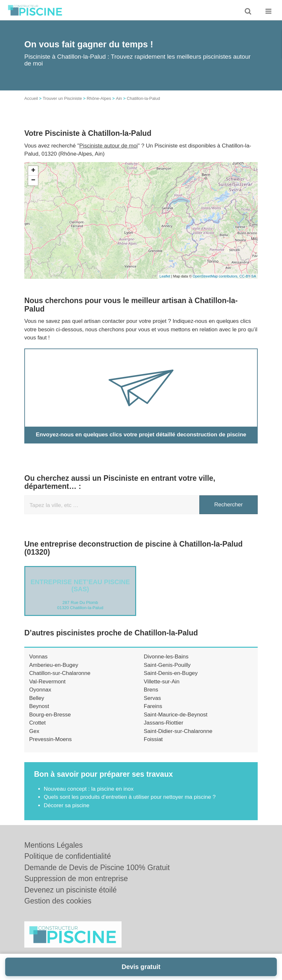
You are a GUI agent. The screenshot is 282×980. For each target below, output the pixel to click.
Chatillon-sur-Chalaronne (60, 673)
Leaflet (165, 276)
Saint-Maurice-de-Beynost (176, 715)
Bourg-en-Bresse (50, 715)
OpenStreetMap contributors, (216, 276)
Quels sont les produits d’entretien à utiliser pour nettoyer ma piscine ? (130, 797)
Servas (153, 698)
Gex (34, 731)
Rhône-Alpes (99, 98)
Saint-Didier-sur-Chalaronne (178, 731)
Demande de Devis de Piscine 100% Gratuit (97, 868)
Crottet (37, 723)
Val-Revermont (47, 682)
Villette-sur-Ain (162, 682)
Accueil (31, 98)
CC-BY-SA (248, 276)
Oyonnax (40, 690)
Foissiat (153, 739)
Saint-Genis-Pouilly (167, 665)
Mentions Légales (53, 845)
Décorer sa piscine (67, 805)
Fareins (153, 706)
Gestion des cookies (58, 901)
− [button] (33, 181)
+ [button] (33, 171)
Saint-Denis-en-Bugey (171, 673)
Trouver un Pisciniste (62, 98)
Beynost (39, 706)
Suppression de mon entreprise (76, 879)
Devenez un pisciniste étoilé (70, 890)
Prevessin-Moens (50, 739)
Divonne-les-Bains (166, 657)
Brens (151, 690)
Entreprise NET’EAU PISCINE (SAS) (80, 585)
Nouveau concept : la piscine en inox (89, 789)
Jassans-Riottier (164, 723)
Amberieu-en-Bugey (54, 665)
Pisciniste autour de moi (109, 146)
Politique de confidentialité (68, 856)
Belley (37, 698)
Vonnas (38, 657)
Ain (119, 98)
